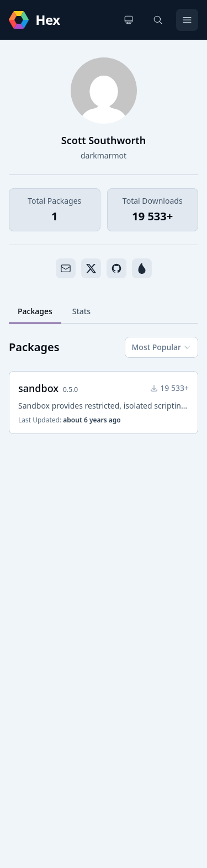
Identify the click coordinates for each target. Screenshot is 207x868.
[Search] (158, 20)
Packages (35, 311)
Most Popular (161, 347)
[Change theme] (129, 20)
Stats (81, 311)
